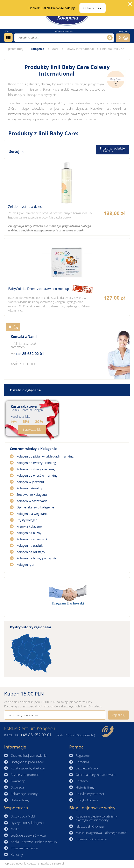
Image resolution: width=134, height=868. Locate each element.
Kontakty (82, 781)
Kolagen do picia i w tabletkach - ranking (45, 456)
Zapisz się (118, 715)
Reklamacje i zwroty (24, 794)
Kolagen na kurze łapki (91, 839)
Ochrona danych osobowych (96, 775)
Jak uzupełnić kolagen (90, 826)
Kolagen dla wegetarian (33, 514)
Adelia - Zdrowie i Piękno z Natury (34, 842)
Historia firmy (20, 800)
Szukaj (109, 38)
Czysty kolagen (27, 520)
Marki (55, 49)
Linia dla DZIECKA (112, 49)
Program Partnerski (24, 848)
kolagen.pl (38, 49)
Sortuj (14, 152)
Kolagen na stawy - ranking (36, 469)
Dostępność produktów (27, 762)
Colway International (80, 49)
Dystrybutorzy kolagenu (27, 823)
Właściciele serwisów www (29, 835)
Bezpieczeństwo (87, 768)
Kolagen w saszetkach (32, 501)
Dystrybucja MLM (23, 816)
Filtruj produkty (112, 150)
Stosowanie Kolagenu (32, 494)
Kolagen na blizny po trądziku (37, 558)
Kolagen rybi (25, 564)
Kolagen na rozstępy (31, 552)
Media (15, 829)
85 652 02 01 (30, 354)
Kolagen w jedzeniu (30, 482)
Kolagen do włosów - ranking (37, 475)
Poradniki (82, 762)
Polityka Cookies (87, 800)
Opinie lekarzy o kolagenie (35, 507)
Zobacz (67, 197)
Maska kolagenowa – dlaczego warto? (102, 833)
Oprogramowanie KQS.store (22, 863)
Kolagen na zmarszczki (32, 539)
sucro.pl (59, 863)
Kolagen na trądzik (30, 545)
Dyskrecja (17, 787)
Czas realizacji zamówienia (29, 755)
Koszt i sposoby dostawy (28, 768)
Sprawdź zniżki (32, 429)
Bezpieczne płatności (25, 775)
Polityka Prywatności (90, 794)
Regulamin (83, 755)
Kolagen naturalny (29, 488)
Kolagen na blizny (29, 533)
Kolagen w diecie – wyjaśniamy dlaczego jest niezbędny (97, 818)
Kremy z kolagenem (30, 526)
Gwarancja (18, 781)
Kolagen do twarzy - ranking (36, 463)
